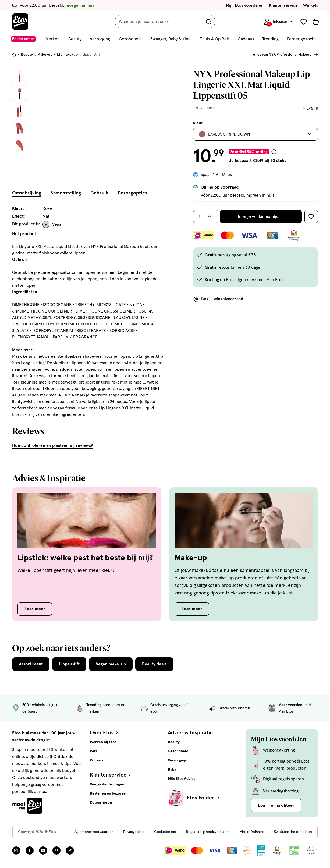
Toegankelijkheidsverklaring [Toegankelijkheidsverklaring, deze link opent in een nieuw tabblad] (208, 832)
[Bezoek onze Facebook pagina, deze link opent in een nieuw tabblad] (30, 851)
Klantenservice (283, 5)
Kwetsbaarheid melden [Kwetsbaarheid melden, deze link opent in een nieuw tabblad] (293, 832)
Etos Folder (204, 798)
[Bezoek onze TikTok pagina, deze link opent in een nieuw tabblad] (70, 851)
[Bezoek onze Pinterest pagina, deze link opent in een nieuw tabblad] (56, 851)
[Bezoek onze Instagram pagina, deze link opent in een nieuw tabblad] (16, 851)
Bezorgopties (132, 193)
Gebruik (99, 193)
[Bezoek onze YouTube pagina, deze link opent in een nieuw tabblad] (43, 851)
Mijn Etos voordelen (245, 5)
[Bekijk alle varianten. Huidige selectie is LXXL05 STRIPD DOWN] (256, 134)
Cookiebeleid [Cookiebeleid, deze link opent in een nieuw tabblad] (165, 832)
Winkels (311, 5)
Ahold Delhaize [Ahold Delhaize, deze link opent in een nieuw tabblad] (252, 832)
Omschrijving (27, 193)
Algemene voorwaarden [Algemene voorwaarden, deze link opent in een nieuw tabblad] (94, 832)
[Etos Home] (20, 22)
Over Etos (104, 733)
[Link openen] (261, 851)
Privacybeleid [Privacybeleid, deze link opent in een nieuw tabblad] (134, 832)
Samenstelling (66, 193)
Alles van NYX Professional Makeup (282, 55)
